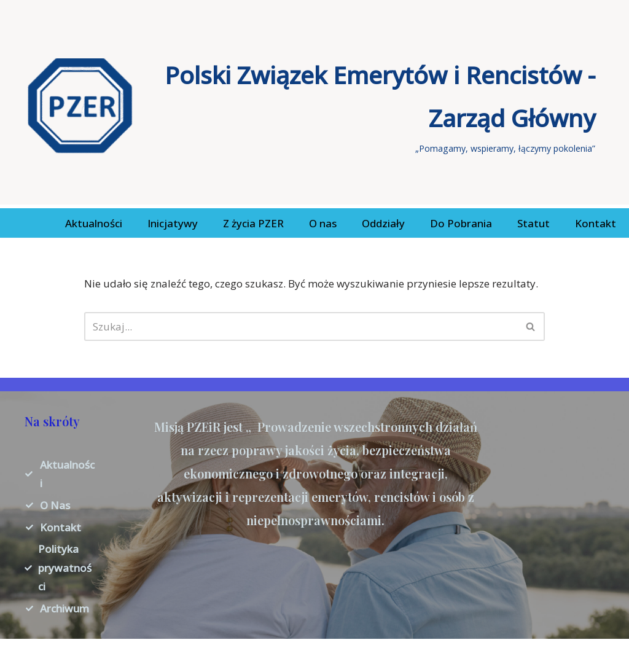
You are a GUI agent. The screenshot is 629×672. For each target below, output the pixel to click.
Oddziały (383, 223)
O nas (323, 223)
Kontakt (596, 223)
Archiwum (64, 608)
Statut (533, 223)
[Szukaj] (301, 326)
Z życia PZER (253, 223)
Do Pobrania (461, 223)
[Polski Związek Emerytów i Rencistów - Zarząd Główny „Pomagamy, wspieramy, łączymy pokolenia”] (311, 106)
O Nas (55, 505)
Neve (21, 655)
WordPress (130, 655)
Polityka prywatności (65, 568)
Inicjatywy (173, 223)
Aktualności (94, 223)
